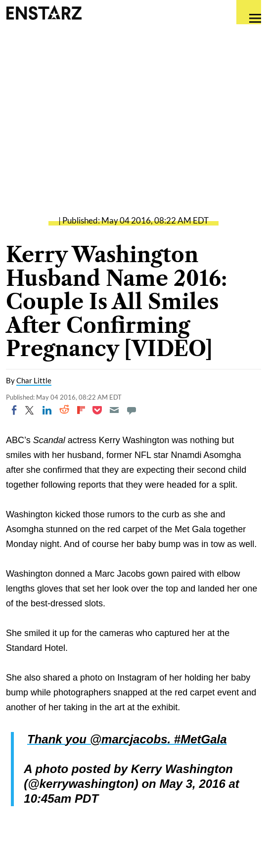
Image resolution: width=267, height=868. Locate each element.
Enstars (44, 12)
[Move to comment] (132, 410)
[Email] (114, 410)
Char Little (34, 380)
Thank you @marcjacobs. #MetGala (127, 739)
